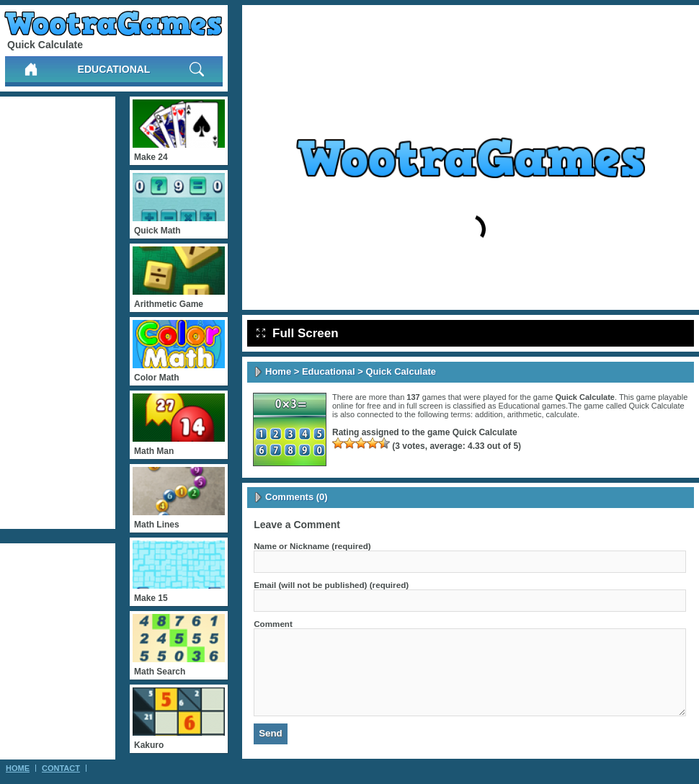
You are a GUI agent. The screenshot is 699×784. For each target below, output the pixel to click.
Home (278, 371)
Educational (114, 69)
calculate (562, 414)
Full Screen (298, 333)
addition (489, 414)
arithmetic (525, 414)
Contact (61, 768)
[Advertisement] (58, 313)
